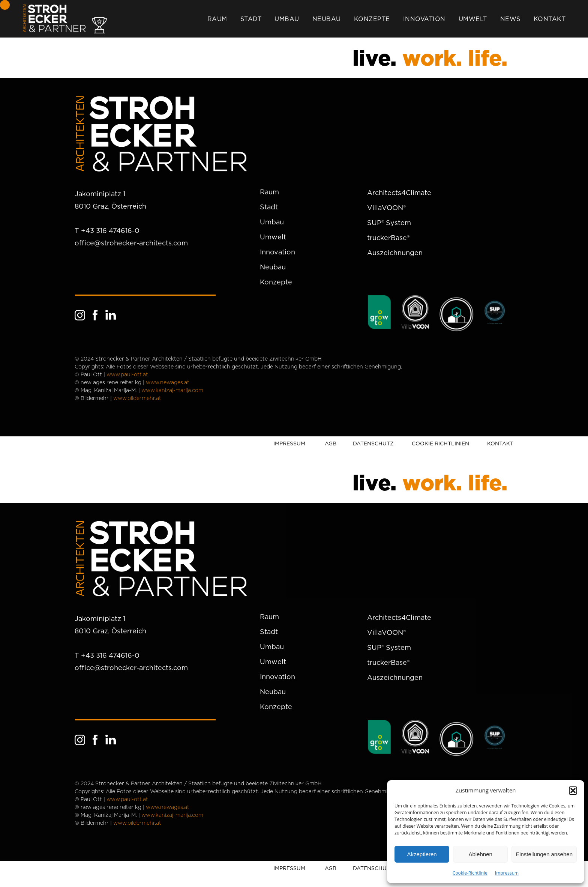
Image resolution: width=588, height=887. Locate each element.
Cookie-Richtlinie (470, 873)
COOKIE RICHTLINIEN (440, 443)
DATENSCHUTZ (373, 443)
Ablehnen (480, 854)
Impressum (507, 873)
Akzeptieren (422, 854)
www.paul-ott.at (127, 375)
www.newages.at (168, 383)
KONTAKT (500, 443)
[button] (573, 791)
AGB (331, 443)
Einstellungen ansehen (544, 854)
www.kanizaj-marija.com (172, 391)
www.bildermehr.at (137, 398)
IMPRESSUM (289, 443)
